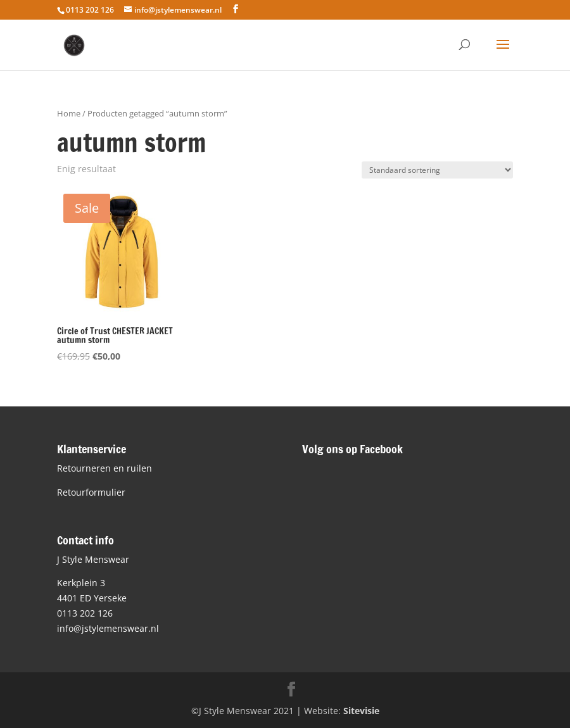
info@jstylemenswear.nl (108, 628)
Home (69, 113)
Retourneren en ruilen (104, 468)
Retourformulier (91, 492)
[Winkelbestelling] (437, 170)
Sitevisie (361, 711)
